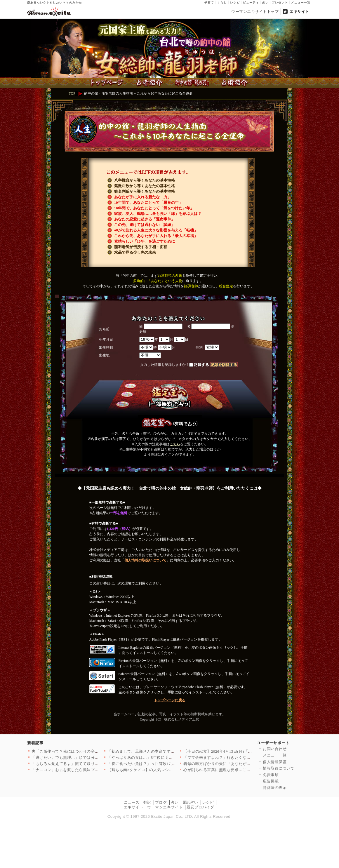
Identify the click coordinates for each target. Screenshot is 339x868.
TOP (72, 93)
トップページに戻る (170, 700)
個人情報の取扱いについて (145, 560)
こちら (175, 444)
